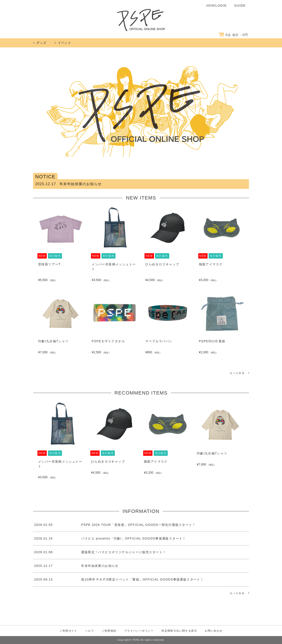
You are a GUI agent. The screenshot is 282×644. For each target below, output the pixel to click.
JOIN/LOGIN (216, 6)
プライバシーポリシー (139, 631)
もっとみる (237, 373)
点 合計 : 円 (233, 35)
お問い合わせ (213, 631)
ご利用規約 (109, 631)
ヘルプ (89, 631)
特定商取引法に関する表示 (179, 631)
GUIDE (240, 6)
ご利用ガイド (68, 631)
